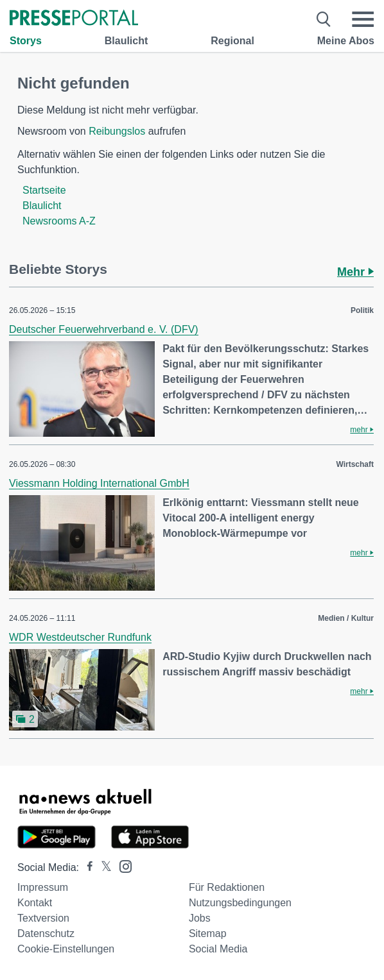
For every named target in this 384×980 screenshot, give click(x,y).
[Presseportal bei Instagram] (122, 866)
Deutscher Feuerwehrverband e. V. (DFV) (104, 329)
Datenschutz (46, 934)
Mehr (355, 272)
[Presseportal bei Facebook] (86, 867)
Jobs (200, 918)
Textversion (43, 918)
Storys (26, 41)
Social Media (218, 949)
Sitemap (208, 934)
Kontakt (35, 903)
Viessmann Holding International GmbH (99, 483)
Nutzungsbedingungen (240, 903)
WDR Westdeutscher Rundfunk (80, 637)
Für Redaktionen (227, 887)
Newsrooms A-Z (59, 221)
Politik (362, 310)
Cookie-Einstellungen (66, 949)
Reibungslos (117, 131)
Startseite (44, 190)
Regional (232, 41)
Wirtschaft (355, 464)
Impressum (43, 887)
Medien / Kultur (346, 618)
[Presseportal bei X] (102, 867)
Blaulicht (127, 41)
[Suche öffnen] (324, 19)
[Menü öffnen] (363, 19)
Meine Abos (346, 41)
